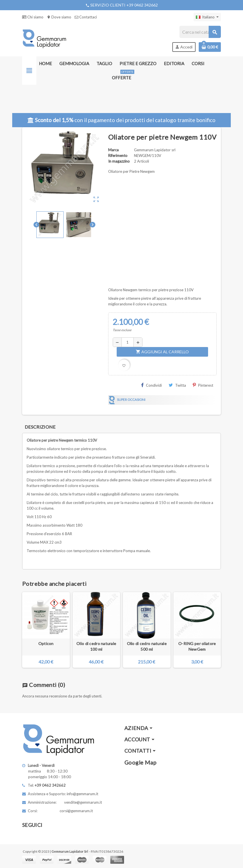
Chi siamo (33, 17)
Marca (113, 150)
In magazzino (119, 161)
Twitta (177, 385)
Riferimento (118, 156)
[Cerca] (200, 32)
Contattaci (86, 17)
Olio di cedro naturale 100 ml (96, 646)
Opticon (46, 643)
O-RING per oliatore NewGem (197, 646)
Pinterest (203, 385)
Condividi (151, 385)
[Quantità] (128, 342)
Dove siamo (59, 17)
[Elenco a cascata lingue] (207, 17)
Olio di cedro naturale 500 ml (147, 646)
